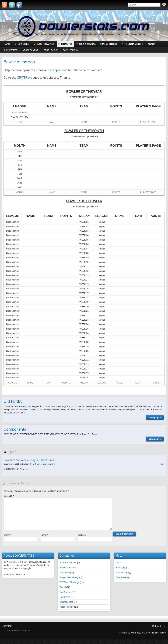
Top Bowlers (65, 592)
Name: (7, 535)
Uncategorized (66, 602)
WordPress (136, 633)
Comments (123, 573)
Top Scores (65, 597)
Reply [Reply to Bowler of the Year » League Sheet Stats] (162, 464)
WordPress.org (122, 577)
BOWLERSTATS (17, 575)
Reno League (51, 50)
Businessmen (10, 50)
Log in (118, 563)
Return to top (159, 626)
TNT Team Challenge (69, 582)
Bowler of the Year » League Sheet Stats (29, 460)
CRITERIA (24, 78)
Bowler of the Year (68, 563)
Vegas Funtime (31, 50)
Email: (44, 535)
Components (15, 429)
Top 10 (63, 587)
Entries (121, 568)
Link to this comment (46, 464)
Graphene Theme (157, 633)
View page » (155, 417)
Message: (9, 496)
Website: (82, 535)
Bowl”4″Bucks (70, 50)
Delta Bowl (64, 573)
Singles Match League (70, 577)
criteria (39, 70)
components (59, 70)
